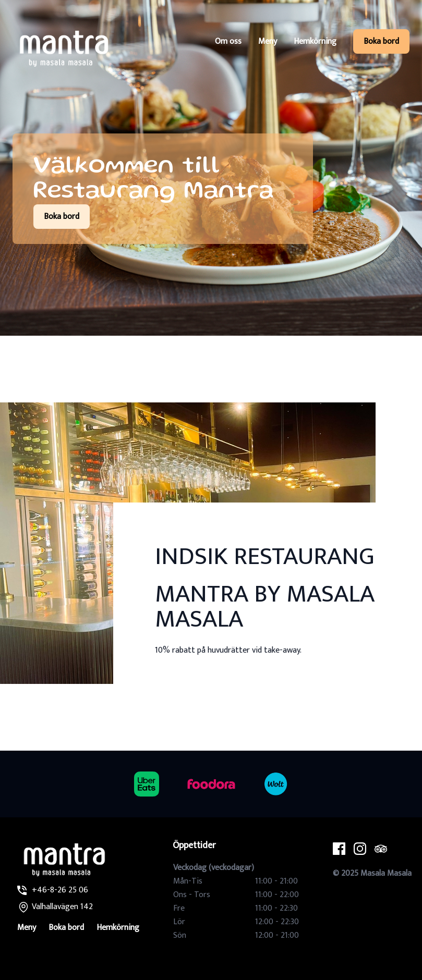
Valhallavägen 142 (62, 907)
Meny (268, 41)
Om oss (228, 41)
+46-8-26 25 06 (60, 890)
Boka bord (381, 41)
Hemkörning (315, 41)
